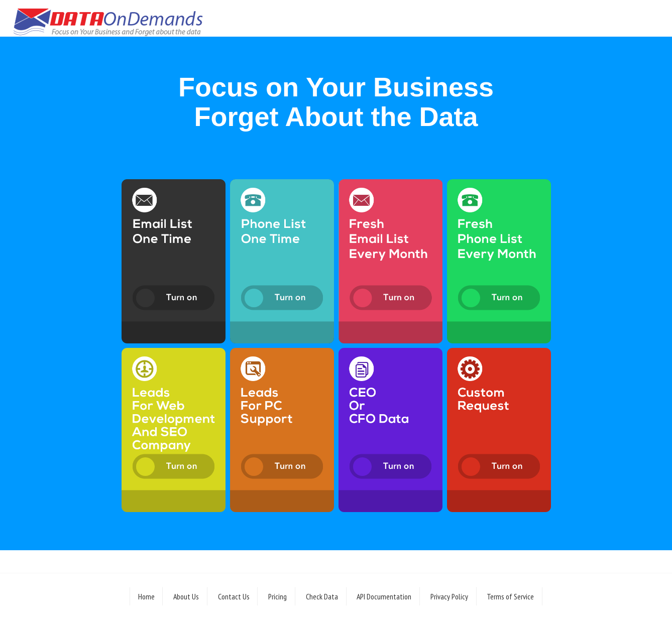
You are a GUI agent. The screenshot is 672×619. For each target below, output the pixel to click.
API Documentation (384, 596)
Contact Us (234, 596)
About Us (186, 596)
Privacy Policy (449, 596)
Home (146, 596)
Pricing (277, 596)
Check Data (322, 596)
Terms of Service (510, 596)
